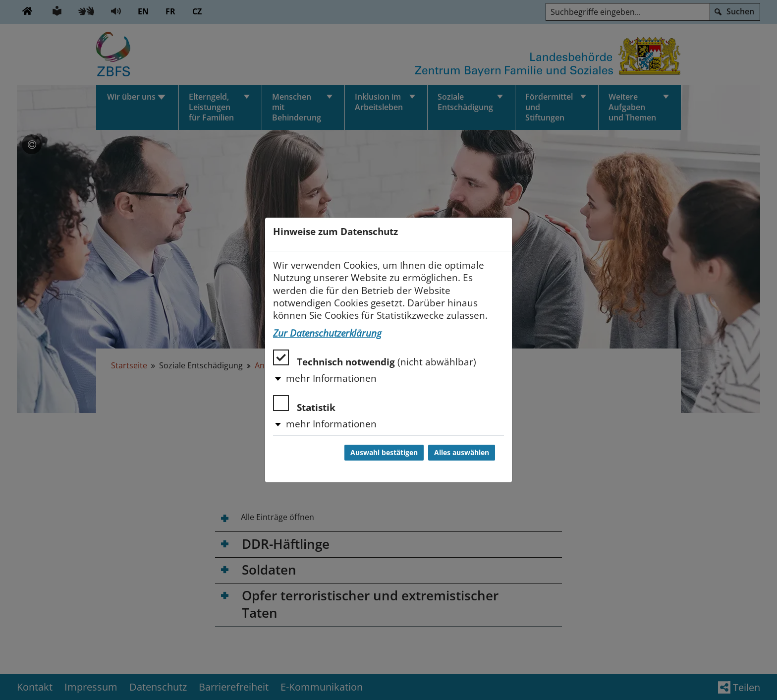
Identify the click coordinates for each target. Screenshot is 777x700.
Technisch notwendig (375, 359)
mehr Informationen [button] (331, 378)
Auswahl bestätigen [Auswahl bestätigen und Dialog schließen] (384, 453)
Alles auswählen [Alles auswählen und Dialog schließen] (462, 453)
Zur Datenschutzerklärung (327, 333)
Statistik (304, 404)
